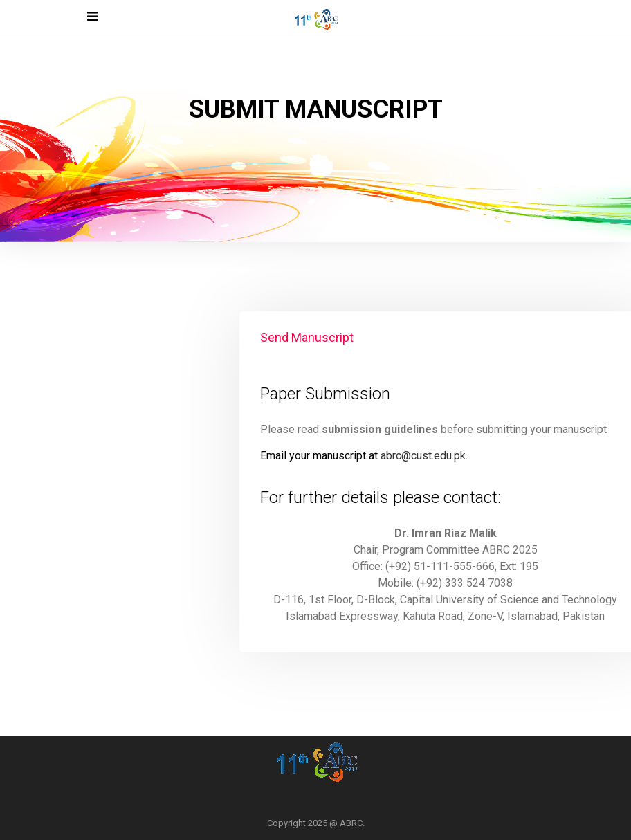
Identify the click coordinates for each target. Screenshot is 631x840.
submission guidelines (380, 429)
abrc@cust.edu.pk (423, 456)
